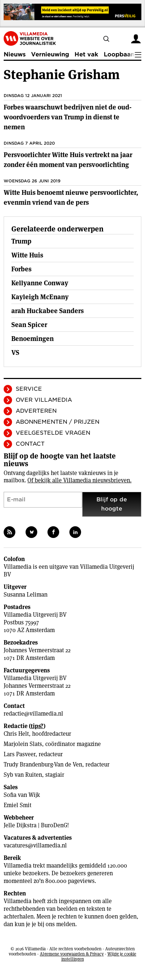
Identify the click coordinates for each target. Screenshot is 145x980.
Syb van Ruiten (23, 775)
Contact (30, 444)
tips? (37, 726)
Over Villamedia (44, 400)
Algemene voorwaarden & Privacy (72, 954)
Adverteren (36, 411)
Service (29, 389)
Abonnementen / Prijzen (58, 422)
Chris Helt (16, 734)
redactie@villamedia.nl (33, 714)
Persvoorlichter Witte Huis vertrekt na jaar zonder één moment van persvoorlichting (68, 160)
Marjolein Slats (23, 744)
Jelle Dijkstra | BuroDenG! (36, 825)
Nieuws (15, 54)
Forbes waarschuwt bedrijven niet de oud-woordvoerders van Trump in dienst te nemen (68, 117)
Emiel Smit (18, 805)
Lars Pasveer (20, 754)
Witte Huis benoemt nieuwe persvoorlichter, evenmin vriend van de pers (71, 197)
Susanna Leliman (26, 595)
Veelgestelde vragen (53, 433)
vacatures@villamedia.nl (35, 845)
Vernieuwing (50, 54)
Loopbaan (119, 54)
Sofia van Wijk (22, 795)
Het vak (86, 54)
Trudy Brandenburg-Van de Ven (43, 764)
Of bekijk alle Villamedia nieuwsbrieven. (79, 480)
